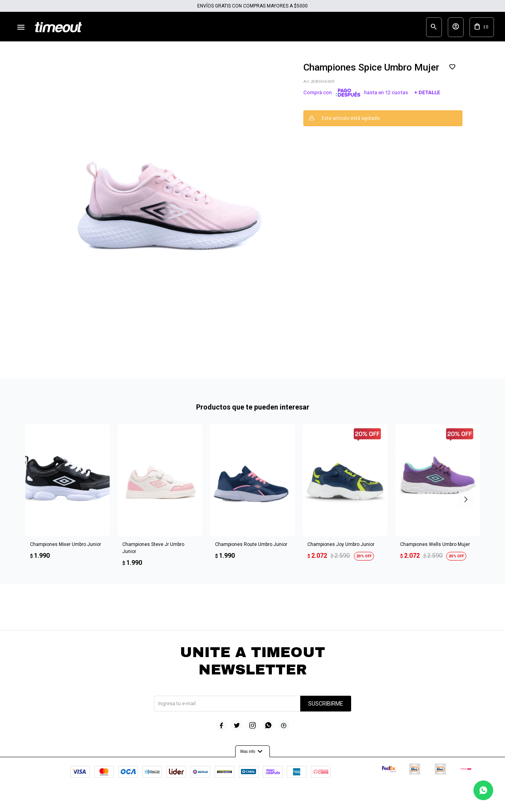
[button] (466, 505)
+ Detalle (427, 99)
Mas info (252, 757)
